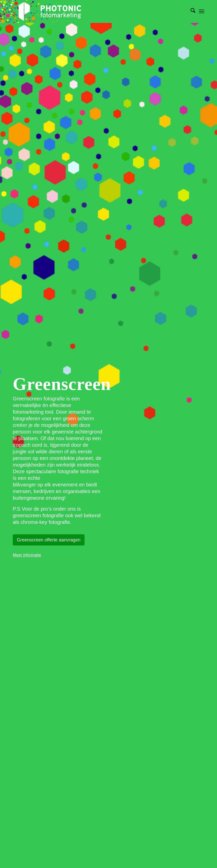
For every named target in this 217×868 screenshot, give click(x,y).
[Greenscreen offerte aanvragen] (49, 540)
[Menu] (202, 11)
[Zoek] (190, 11)
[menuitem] (190, 11)
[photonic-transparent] (50, 11)
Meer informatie (27, 555)
